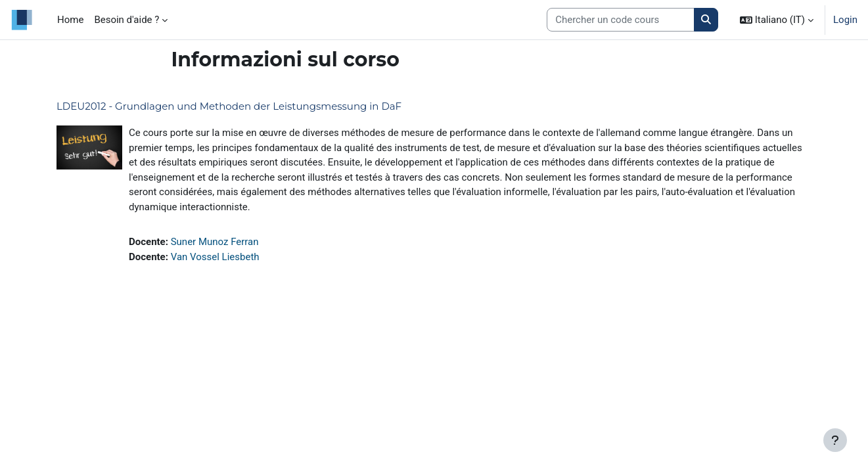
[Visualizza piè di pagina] (835, 440)
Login (845, 20)
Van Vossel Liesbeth (215, 257)
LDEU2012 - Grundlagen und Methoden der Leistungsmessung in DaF (229, 106)
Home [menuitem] (70, 20)
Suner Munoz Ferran (215, 242)
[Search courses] (621, 20)
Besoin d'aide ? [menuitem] (126, 20)
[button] (777, 20)
